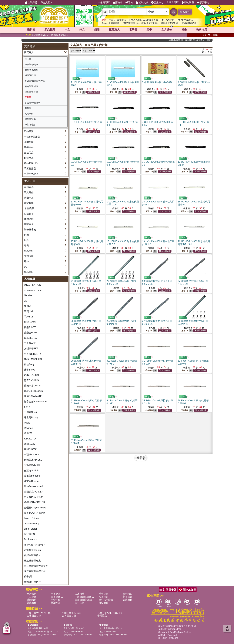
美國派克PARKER (34, 492)
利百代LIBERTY (33, 354)
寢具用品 (29, 192)
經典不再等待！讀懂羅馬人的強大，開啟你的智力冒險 (198, 40)
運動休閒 (29, 219)
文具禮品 (76, 45)
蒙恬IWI (28, 433)
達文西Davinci (31, 481)
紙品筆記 (29, 131)
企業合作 (128, 600)
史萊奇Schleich (32, 471)
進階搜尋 (185, 12)
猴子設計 (29, 576)
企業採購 (31, 3)
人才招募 (80, 594)
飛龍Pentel (30, 322)
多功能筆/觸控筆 (32, 103)
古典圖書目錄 (69, 616)
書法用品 (29, 153)
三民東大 (114, 30)
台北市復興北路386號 (38, 628)
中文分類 (32, 597)
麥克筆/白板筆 (31, 86)
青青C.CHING (31, 380)
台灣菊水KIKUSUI (34, 460)
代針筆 (28, 97)
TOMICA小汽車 (32, 465)
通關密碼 (32, 600)
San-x (27, 407)
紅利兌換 (142, 3)
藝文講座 (188, 3)
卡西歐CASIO (31, 455)
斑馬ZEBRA (30, 338)
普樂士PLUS (31, 333)
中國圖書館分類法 (84, 597)
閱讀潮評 (56, 603)
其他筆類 (29, 114)
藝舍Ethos (29, 370)
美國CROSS (31, 449)
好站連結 (104, 603)
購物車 (118, 3)
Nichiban (29, 295)
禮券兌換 (104, 594)
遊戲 (26, 245)
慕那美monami (32, 476)
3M (26, 301)
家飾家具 (29, 187)
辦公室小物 (30, 229)
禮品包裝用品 (31, 163)
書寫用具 (29, 52)
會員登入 (46, 3)
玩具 (26, 240)
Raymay (28, 428)
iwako (27, 423)
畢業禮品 (102, 616)
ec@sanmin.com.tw (47, 635)
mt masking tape (33, 290)
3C (26, 267)
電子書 (133, 30)
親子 (149, 30)
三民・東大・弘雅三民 (39, 613)
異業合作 (32, 603)
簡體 (97, 30)
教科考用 (202, 30)
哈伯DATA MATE (33, 396)
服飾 (26, 261)
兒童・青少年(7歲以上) (110, 613)
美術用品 (29, 147)
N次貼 (27, 306)
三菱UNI (29, 311)
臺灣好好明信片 (32, 582)
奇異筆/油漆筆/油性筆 (35, 81)
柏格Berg (29, 364)
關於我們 (32, 594)
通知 (129, 3)
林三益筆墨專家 (32, 561)
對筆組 (28, 108)
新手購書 (128, 597)
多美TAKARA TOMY (35, 513)
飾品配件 (29, 251)
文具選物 (167, 30)
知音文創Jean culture (35, 402)
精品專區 (29, 272)
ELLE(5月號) (168, 20)
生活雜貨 (29, 214)
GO (174, 12)
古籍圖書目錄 (34, 616)
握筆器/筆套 (30, 119)
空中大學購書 (106, 600)
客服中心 (157, 3)
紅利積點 (128, 594)
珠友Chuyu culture (34, 391)
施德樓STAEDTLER (35, 502)
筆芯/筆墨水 (30, 125)
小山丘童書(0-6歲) (72, 613)
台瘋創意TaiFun (32, 550)
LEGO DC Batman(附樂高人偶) (144, 20)
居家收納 (29, 203)
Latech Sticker (32, 518)
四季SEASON (31, 375)
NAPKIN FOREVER (35, 545)
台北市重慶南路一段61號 (111, 628)
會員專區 (104, 3)
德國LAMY (30, 444)
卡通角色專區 (31, 174)
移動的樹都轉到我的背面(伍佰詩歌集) (140, 23)
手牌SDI (28, 317)
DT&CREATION (32, 285)
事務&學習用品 (32, 137)
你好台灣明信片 (32, 555)
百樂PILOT (30, 327)
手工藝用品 (30, 169)
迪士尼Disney (31, 417)
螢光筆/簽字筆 (31, 92)
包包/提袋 (29, 208)
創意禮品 (29, 158)
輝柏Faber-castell (33, 486)
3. (157, 82)
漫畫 (184, 30)
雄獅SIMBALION (33, 359)
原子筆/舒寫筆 (31, 65)
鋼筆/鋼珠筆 (30, 75)
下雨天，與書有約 (117, 20)
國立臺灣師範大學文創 (36, 566)
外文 (82, 30)
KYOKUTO (30, 439)
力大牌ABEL (31, 343)
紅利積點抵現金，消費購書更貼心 (47, 35)
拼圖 (26, 235)
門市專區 (56, 594)
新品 (50, 30)
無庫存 (149, 92)
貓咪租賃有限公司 (170, 23)
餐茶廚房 (29, 224)
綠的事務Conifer (33, 386)
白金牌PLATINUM (34, 497)
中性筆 (28, 59)
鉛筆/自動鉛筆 (31, 70)
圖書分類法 (57, 597)
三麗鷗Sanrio (31, 412)
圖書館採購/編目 (83, 600)
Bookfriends (30, 539)
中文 (67, 30)
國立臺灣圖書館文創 (35, 571)
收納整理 (29, 142)
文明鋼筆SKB (31, 349)
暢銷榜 (31, 30)
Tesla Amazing (32, 524)
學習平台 (203, 3)
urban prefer (31, 529)
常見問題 (104, 597)
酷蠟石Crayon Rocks (35, 508)
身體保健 (29, 256)
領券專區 (173, 3)
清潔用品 (29, 198)
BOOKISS (29, 534)
